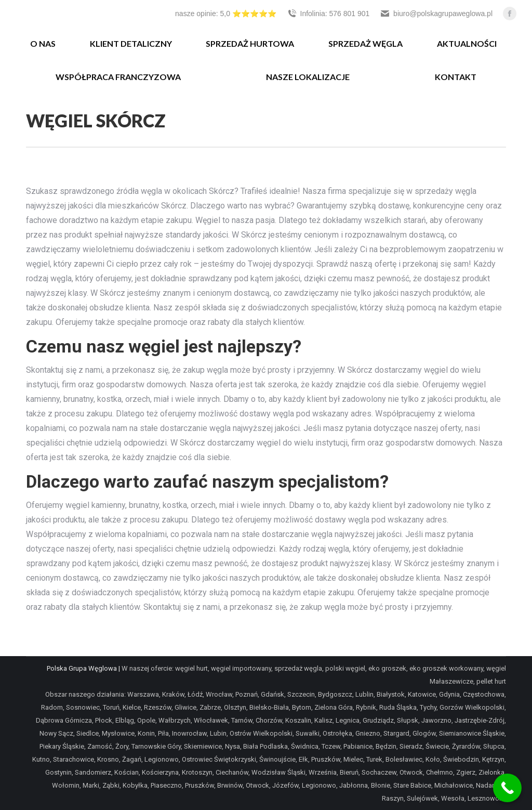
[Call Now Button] (507, 788)
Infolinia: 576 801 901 (328, 14)
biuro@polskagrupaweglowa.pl (436, 14)
